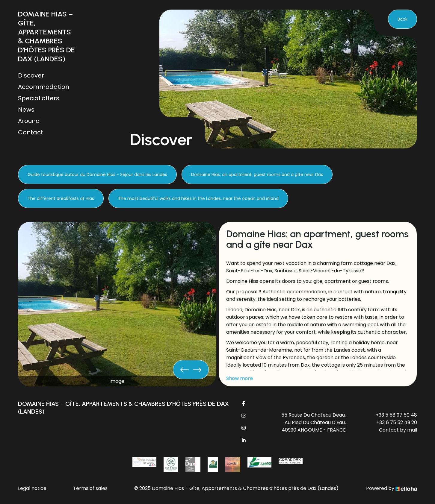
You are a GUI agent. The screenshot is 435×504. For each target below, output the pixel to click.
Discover (31, 75)
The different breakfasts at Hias (61, 198)
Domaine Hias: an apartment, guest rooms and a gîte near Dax (257, 174)
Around (29, 121)
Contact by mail (398, 430)
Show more (240, 378)
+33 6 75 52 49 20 (397, 422)
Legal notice (32, 488)
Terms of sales (90, 488)
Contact (31, 132)
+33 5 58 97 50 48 (396, 415)
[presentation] (185, 370)
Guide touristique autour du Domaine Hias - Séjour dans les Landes (97, 174)
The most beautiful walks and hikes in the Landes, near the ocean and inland (198, 198)
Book (402, 19)
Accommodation (44, 87)
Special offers (39, 98)
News (26, 110)
